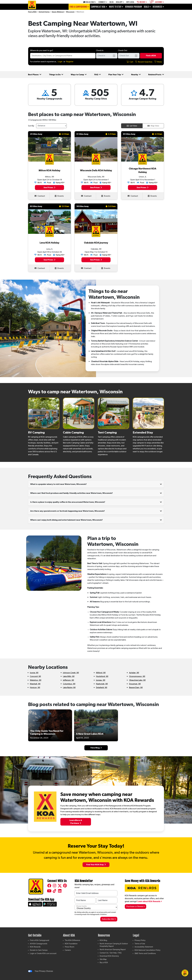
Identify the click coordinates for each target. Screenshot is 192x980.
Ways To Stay (116, 7)
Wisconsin (70, 12)
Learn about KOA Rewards (150, 901)
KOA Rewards (35, 947)
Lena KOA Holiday (49, 243)
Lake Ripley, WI (69, 688)
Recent (142, 2)
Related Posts (156, 75)
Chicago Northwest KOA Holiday (143, 170)
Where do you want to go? (42, 50)
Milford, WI (101, 673)
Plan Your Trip (116, 75)
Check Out (123, 50)
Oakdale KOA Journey (96, 243)
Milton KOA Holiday (49, 171)
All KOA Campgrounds (39, 944)
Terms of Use (140, 944)
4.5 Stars (64, 134)
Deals (147, 7)
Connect (103, 2)
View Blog (96, 748)
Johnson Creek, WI (71, 673)
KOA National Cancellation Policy (147, 950)
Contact (40, 196)
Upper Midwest (58, 12)
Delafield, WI (102, 688)
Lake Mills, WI (69, 676)
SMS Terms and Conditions (145, 953)
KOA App (120, 2)
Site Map (103, 959)
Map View (153, 126)
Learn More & (76, 822)
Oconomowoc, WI (137, 676)
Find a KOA (32, 12)
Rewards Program (134, 7)
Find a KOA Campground (39, 940)
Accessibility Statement (144, 947)
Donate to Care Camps (39, 950)
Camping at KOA (99, 7)
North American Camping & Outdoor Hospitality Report (114, 945)
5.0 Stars (64, 206)
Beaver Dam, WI (136, 688)
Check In (100, 50)
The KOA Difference (72, 940)
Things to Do (56, 75)
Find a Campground (79, 7)
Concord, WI (35, 676)
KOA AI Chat (90, 2)
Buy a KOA (104, 963)
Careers (68, 950)
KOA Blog (103, 940)
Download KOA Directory (109, 956)
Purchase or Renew (135, 906)
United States (44, 12)
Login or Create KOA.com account (43, 953)
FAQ (98, 75)
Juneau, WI (101, 680)
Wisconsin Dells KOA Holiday (96, 171)
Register (70, 62)
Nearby (136, 75)
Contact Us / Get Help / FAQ (111, 953)
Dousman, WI (135, 684)
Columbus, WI (69, 684)
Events (59, 196)
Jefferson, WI (68, 680)
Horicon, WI (35, 688)
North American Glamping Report (113, 950)
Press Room (70, 947)
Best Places (35, 75)
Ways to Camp (79, 75)
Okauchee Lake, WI (137, 680)
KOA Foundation (71, 944)
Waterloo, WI (36, 680)
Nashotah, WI (102, 684)
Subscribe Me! (109, 919)
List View (132, 126)
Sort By (31, 126)
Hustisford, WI (102, 676)
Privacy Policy (140, 940)
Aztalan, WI (134, 673)
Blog (112, 2)
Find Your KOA (96, 865)
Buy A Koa (130, 2)
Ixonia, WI (34, 673)
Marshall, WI (35, 684)
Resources (158, 7)
